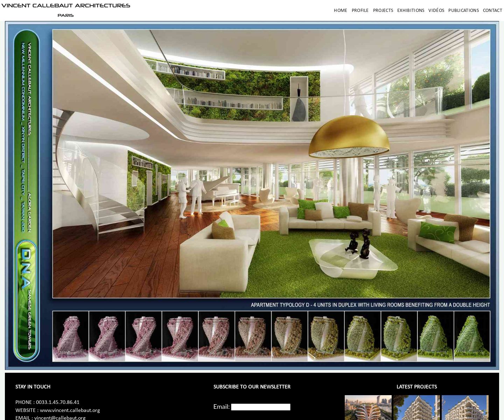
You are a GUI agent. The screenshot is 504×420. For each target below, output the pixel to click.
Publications (464, 11)
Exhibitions (411, 11)
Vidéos (436, 11)
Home (341, 11)
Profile (360, 11)
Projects (383, 11)
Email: (222, 406)
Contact (493, 11)
